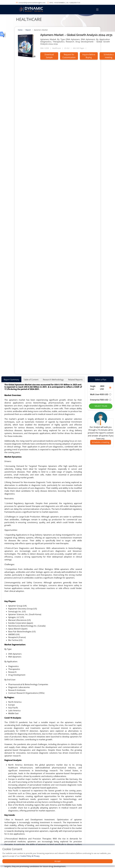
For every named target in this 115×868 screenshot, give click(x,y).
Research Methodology (53, 380)
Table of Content (31, 380)
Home (20, 30)
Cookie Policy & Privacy (30, 856)
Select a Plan (101, 380)
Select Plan (101, 406)
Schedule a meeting (101, 442)
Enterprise (101, 400)
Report (28, 30)
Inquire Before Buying (89, 56)
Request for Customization (69, 56)
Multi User (101, 394)
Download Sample (49, 56)
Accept (57, 861)
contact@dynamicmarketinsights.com (32, 3)
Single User (101, 388)
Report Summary (11, 380)
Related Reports (75, 380)
